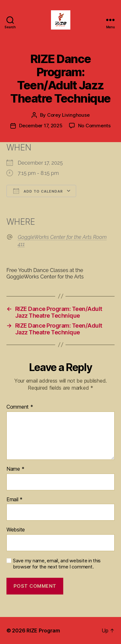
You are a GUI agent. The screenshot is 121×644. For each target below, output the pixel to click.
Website (16, 530)
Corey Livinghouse (68, 115)
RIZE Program (43, 630)
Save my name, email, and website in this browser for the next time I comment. (57, 564)
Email (15, 500)
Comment (20, 407)
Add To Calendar (38, 191)
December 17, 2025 (41, 126)
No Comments (94, 126)
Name (15, 469)
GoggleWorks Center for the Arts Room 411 (62, 241)
